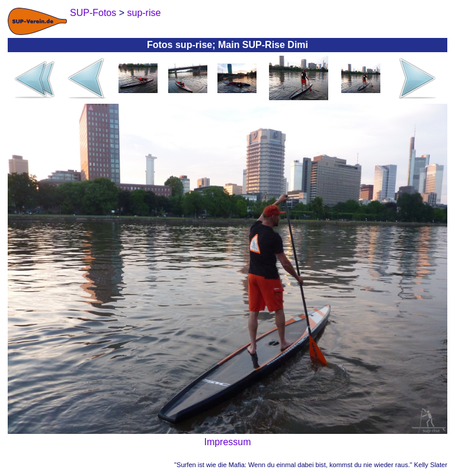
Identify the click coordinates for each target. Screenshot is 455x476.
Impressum (227, 442)
